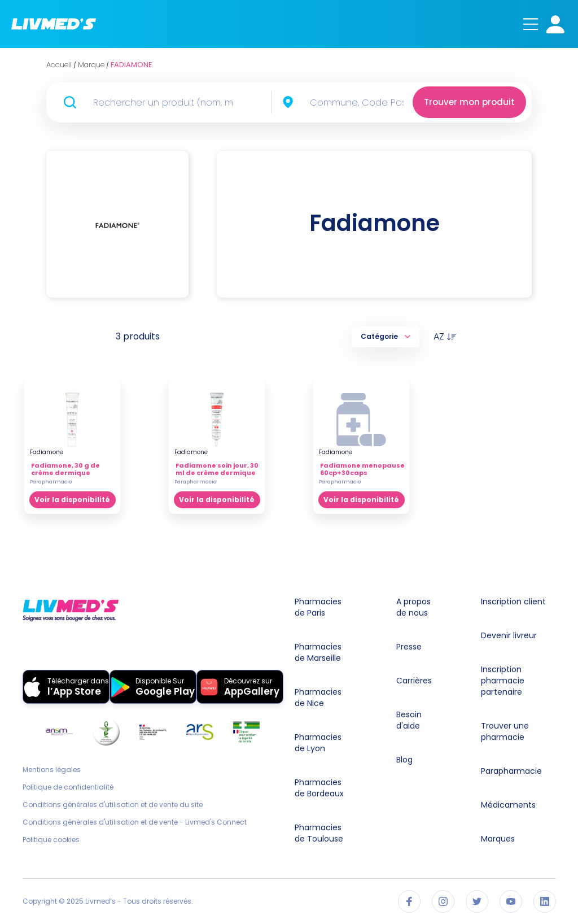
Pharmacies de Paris (318, 607)
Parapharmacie (511, 771)
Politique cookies (51, 840)
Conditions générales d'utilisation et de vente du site (113, 805)
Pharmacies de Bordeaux (319, 788)
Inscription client (513, 602)
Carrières (414, 681)
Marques (498, 839)
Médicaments (508, 805)
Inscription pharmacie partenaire (503, 681)
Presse (409, 647)
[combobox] (360, 102)
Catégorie (386, 336)
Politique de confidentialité (68, 787)
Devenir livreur (509, 635)
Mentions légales (52, 770)
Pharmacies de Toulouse (319, 833)
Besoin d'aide (409, 720)
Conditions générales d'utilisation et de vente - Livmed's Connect (135, 822)
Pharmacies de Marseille (318, 652)
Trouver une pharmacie (505, 731)
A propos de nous (413, 607)
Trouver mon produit (469, 102)
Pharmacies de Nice (318, 698)
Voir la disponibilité (72, 500)
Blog (404, 760)
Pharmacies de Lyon (318, 743)
